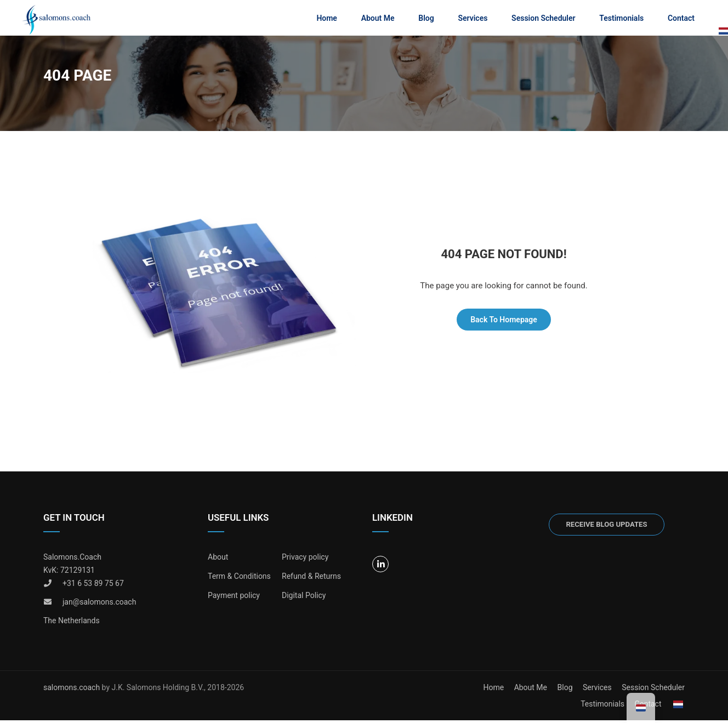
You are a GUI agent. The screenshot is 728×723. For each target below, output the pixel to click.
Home (327, 19)
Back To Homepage (504, 322)
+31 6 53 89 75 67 (93, 586)
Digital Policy (304, 598)
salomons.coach (73, 690)
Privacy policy (305, 560)
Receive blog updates (606, 527)
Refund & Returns (311, 579)
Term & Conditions (239, 579)
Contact (681, 19)
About (218, 560)
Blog (425, 19)
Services (473, 19)
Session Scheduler (543, 19)
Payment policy (234, 598)
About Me (377, 19)
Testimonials (621, 19)
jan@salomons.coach (99, 605)
